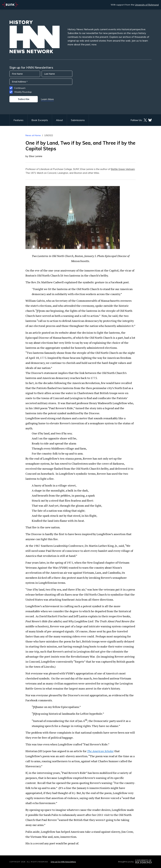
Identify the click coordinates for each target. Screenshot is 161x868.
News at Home (33, 135)
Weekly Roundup (23, 92)
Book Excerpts (40, 120)
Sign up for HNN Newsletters (63, 862)
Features (18, 120)
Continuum (20, 88)
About (59, 120)
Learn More (47, 99)
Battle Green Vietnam (123, 169)
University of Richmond (147, 5)
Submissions (78, 120)
